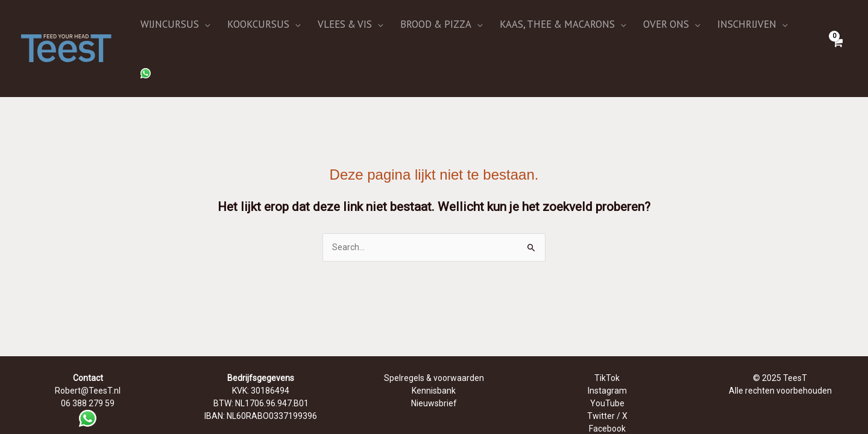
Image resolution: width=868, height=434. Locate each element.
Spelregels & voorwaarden (434, 336)
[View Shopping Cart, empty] (837, 27)
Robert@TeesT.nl (88, 348)
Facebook (607, 386)
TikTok (607, 336)
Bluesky (607, 412)
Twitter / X (607, 374)
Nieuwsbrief (434, 361)
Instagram (607, 348)
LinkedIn (607, 399)
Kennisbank (434, 348)
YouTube (607, 361)
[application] (245, 27)
